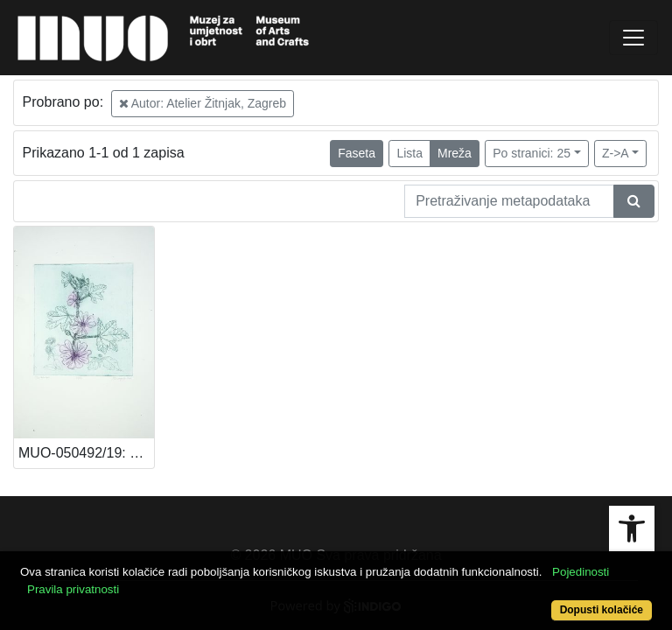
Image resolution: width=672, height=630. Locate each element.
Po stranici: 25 (532, 153)
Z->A (616, 153)
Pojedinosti (581, 572)
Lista (409, 153)
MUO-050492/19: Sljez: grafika (86, 453)
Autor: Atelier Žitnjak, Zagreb (203, 103)
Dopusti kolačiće (602, 610)
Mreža (455, 153)
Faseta (357, 153)
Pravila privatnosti (73, 589)
